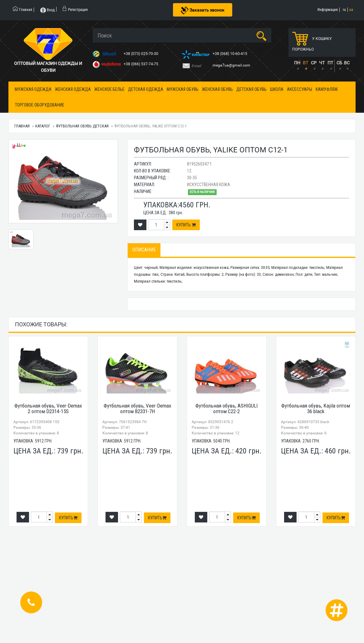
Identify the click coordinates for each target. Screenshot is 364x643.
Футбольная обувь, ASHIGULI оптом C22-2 (227, 409)
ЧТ (322, 63)
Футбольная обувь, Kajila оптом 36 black (316, 409)
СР (314, 63)
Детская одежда (146, 89)
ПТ (330, 63)
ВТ (305, 63)
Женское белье (109, 89)
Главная (22, 126)
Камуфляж (327, 89)
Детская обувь (251, 89)
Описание (144, 250)
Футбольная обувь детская (82, 126)
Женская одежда (73, 89)
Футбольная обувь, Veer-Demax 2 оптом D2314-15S (48, 409)
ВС (347, 63)
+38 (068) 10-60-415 (230, 54)
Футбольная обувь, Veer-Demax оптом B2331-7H (137, 409)
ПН (297, 63)
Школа (277, 89)
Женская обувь (217, 89)
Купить (186, 225)
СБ (339, 63)
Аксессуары (300, 89)
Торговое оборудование (40, 105)
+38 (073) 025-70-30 (141, 54)
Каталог (43, 126)
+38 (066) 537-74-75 (141, 64)
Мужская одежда (33, 89)
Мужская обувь (183, 89)
